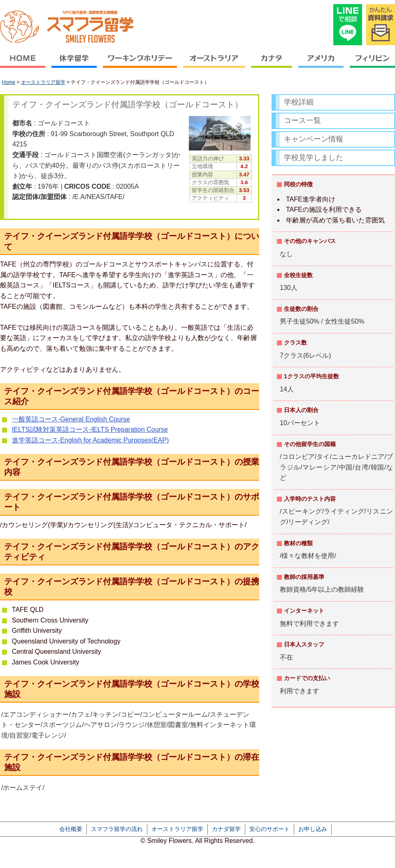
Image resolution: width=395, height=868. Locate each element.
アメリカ (321, 64)
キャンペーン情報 (314, 139)
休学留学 (74, 64)
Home (9, 82)
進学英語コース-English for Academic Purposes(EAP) (90, 440)
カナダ (272, 64)
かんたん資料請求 (381, 25)
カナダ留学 (226, 829)
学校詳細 (299, 102)
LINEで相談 (348, 25)
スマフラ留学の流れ (117, 829)
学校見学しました (314, 157)
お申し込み (313, 829)
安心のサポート (270, 829)
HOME (24, 64)
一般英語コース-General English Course (71, 419)
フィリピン (371, 64)
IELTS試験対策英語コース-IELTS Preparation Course (90, 429)
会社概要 (71, 829)
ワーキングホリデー (140, 64)
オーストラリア (214, 64)
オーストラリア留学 (43, 82)
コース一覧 (302, 120)
